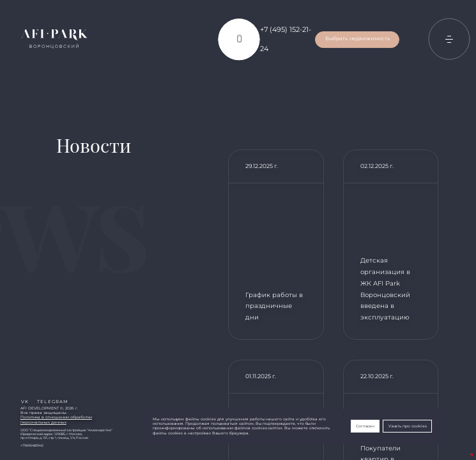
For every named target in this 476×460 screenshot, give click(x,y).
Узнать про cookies (408, 426)
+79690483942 (32, 445)
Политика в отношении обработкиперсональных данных (56, 419)
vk (25, 402)
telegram (53, 402)
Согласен (365, 426)
